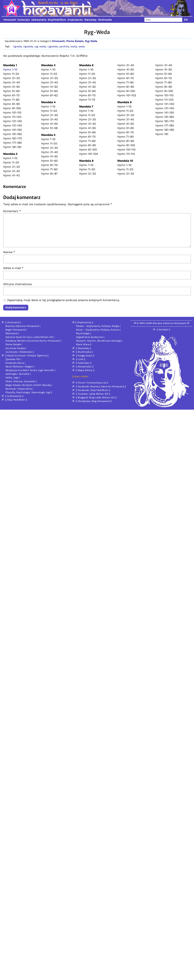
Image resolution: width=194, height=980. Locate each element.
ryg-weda (40, 46)
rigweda (28, 46)
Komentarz (12, 211)
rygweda (53, 46)
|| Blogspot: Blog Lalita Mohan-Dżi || (96, 398)
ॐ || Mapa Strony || (83, 370)
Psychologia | (83, 333)
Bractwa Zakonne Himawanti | (23, 326)
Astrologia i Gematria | (18, 374)
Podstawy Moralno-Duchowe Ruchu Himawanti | (33, 341)
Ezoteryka (24, 20)
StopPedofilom (57, 20)
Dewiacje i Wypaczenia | (19, 389)
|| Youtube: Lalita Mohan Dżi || (93, 394)
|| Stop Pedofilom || (16, 400)
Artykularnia (75, 20)
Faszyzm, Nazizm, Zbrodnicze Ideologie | (99, 341)
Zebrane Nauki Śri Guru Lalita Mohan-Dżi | (30, 337)
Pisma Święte (75, 41)
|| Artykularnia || (84, 322)
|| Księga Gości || (85, 356)
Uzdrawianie (39, 20)
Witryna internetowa (17, 284)
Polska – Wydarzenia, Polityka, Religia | (98, 326)
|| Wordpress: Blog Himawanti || (94, 401)
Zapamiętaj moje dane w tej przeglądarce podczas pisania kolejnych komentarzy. (64, 300)
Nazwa (9, 252)
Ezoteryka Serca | (15, 363)
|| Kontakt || (163, 330)
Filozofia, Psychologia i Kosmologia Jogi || (29, 392)
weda (74, 46)
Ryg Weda (91, 41)
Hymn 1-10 (10, 69)
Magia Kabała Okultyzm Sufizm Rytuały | (29, 385)
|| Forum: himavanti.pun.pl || (92, 383)
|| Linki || (81, 359)
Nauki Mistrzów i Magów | (20, 367)
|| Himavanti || (13, 322)
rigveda (17, 46)
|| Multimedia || (84, 352)
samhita (64, 46)
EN (186, 20)
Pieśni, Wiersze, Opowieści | (21, 381)
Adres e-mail (13, 268)
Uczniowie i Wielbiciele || (20, 352)
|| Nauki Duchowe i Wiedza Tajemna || (27, 356)
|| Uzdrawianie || (14, 396)
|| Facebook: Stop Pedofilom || (93, 390)
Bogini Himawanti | (16, 330)
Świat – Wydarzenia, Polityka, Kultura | (98, 330)
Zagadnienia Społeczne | (90, 337)
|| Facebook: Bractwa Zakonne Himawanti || (101, 387)
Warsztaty (90, 20)
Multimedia (105, 20)
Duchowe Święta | (16, 348)
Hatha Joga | (13, 378)
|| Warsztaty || (83, 348)
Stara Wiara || (84, 344)
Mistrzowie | (12, 333)
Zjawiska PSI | (13, 359)
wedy (82, 46)
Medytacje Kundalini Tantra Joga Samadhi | (30, 370)
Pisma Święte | (14, 344)
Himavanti (10, 20)
